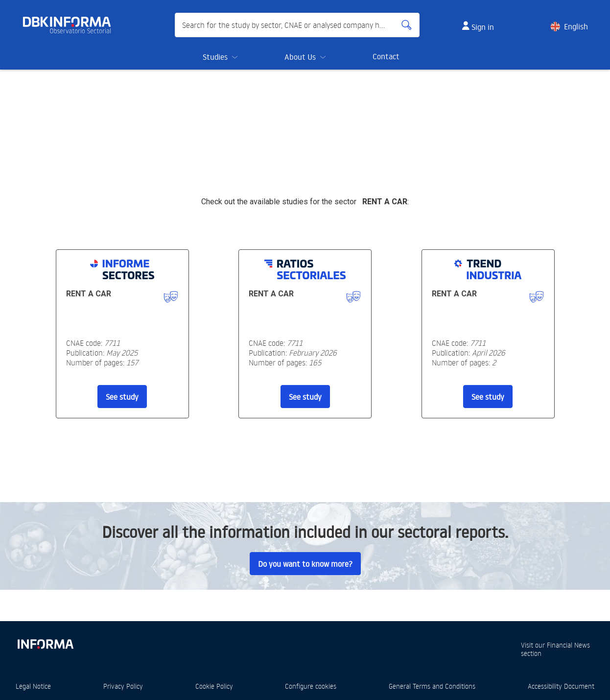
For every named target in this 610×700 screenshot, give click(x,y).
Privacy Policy (123, 686)
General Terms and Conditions (432, 686)
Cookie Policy (214, 686)
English (576, 26)
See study (122, 397)
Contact (386, 56)
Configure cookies (311, 686)
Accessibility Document (561, 686)
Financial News (568, 645)
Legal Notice (33, 686)
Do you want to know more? (305, 564)
